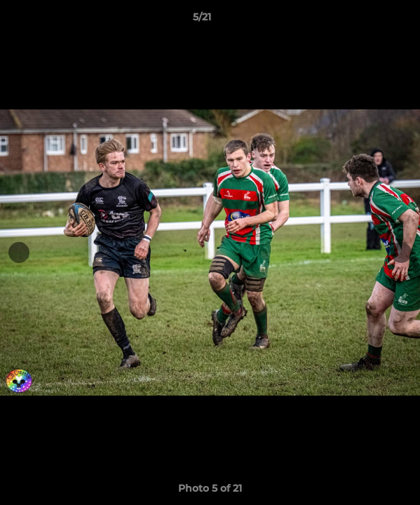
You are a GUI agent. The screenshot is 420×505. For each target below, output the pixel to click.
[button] (370, 20)
